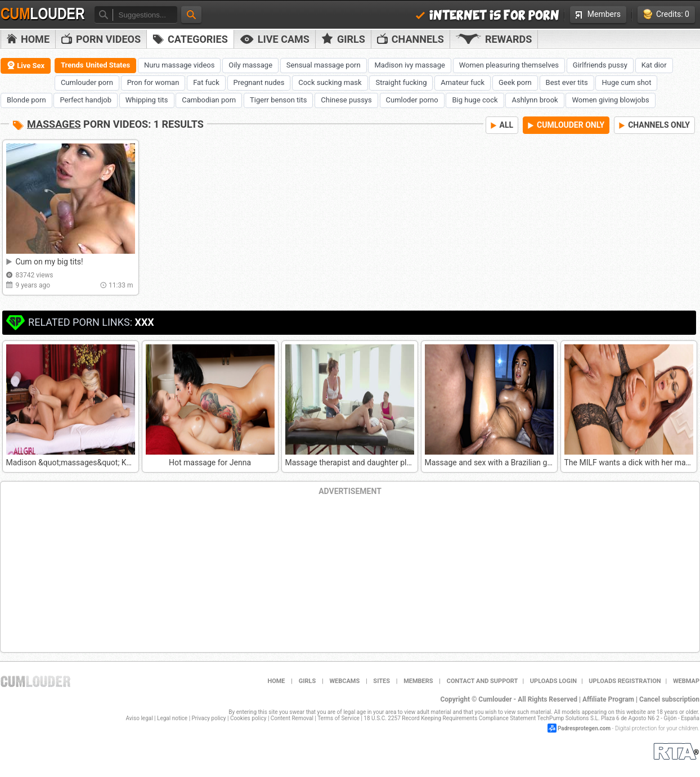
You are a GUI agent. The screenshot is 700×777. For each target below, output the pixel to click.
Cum (43, 14)
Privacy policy (209, 718)
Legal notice (172, 718)
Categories (190, 39)
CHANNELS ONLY (654, 125)
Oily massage (250, 65)
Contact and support (483, 681)
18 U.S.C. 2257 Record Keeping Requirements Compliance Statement (450, 718)
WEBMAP (686, 681)
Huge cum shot (626, 82)
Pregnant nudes (259, 82)
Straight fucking (401, 82)
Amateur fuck (463, 82)
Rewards (494, 39)
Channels (410, 39)
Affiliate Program (608, 699)
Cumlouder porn (87, 82)
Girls (343, 39)
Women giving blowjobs (610, 100)
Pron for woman (153, 82)
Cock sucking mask (330, 82)
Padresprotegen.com (584, 728)
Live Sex (26, 65)
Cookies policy (248, 718)
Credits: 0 (666, 14)
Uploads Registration (625, 681)
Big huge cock (475, 100)
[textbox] (145, 15)
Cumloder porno (412, 100)
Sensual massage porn (324, 65)
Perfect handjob (86, 100)
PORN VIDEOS (101, 39)
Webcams (344, 681)
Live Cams (275, 39)
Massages (54, 124)
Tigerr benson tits (278, 100)
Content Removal (292, 718)
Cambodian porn (209, 100)
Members (598, 14)
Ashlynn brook (535, 100)
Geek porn (515, 82)
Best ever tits (567, 82)
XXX (144, 322)
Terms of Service (338, 718)
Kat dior (654, 65)
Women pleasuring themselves (509, 65)
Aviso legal (140, 718)
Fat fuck (206, 82)
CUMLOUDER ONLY (566, 125)
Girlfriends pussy (600, 65)
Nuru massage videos (179, 65)
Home (28, 39)
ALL (502, 125)
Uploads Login (553, 681)
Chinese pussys (346, 100)
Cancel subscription (669, 699)
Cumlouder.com (35, 681)
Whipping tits (147, 100)
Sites (382, 681)
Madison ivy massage (409, 65)
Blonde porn (26, 100)
